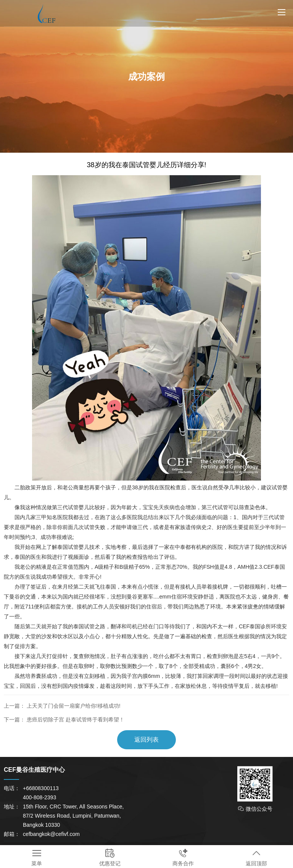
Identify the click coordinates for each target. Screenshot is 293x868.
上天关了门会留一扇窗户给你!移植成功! (74, 706)
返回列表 (146, 740)
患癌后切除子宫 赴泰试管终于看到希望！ (76, 720)
